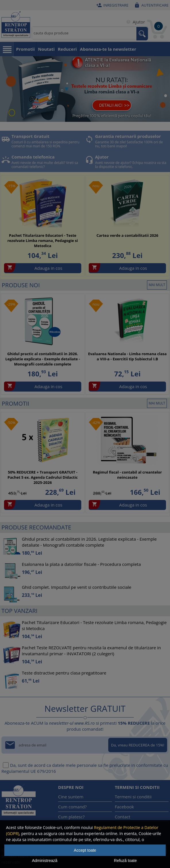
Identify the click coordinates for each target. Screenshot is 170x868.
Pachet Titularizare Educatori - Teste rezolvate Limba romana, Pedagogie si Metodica (43, 241)
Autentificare (151, 5)
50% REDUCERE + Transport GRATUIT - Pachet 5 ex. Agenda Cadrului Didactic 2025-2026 (42, 477)
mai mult (157, 285)
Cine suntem (71, 797)
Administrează (45, 861)
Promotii (25, 49)
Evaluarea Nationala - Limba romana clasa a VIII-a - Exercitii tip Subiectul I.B (127, 356)
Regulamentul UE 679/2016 (29, 771)
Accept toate (85, 850)
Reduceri (67, 49)
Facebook (124, 807)
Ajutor (135, 22)
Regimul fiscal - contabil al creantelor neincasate (127, 475)
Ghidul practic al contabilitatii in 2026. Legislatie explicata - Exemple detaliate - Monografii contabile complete (42, 359)
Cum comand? (72, 807)
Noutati (46, 49)
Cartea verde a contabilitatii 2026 (127, 235)
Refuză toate (125, 861)
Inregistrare (112, 5)
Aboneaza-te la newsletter (108, 49)
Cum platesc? (71, 817)
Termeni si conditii (133, 797)
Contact (123, 817)
